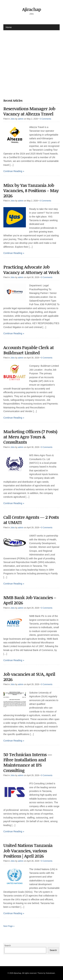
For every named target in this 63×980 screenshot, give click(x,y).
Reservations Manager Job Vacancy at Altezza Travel (29, 111)
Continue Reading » (14, 171)
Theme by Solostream (46, 973)
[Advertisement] (32, 62)
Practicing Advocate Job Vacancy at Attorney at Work (31, 270)
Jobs (13, 119)
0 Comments (45, 119)
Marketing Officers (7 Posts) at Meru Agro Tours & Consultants (30, 437)
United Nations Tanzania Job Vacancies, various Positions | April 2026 (28, 851)
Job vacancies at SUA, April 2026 (29, 677)
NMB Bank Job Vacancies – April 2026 (30, 600)
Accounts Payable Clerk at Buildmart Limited (29, 350)
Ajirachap (32, 9)
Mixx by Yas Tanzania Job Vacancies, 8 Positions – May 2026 (31, 190)
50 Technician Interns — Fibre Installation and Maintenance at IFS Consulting (28, 762)
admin (21, 119)
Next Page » (9, 926)
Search (8, 946)
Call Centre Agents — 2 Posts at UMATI (31, 520)
